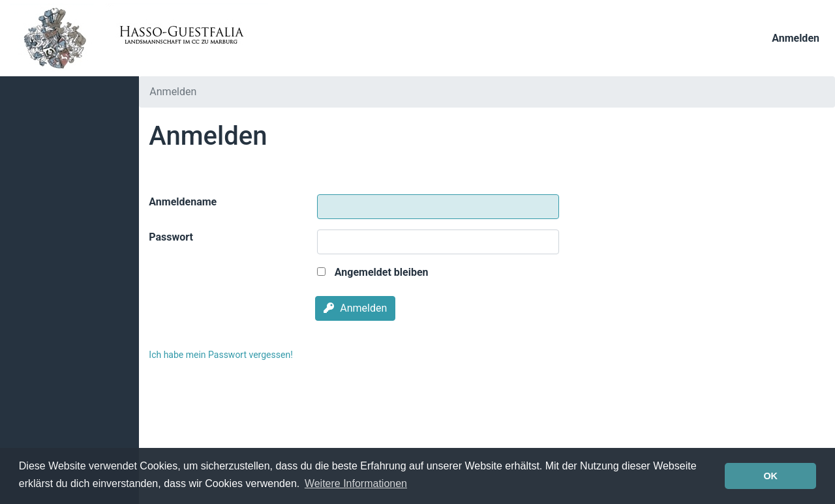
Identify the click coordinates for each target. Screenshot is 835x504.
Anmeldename (183, 202)
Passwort (171, 237)
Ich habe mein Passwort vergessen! (220, 355)
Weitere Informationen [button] (356, 483)
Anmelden (796, 38)
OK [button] (770, 476)
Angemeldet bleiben (373, 272)
